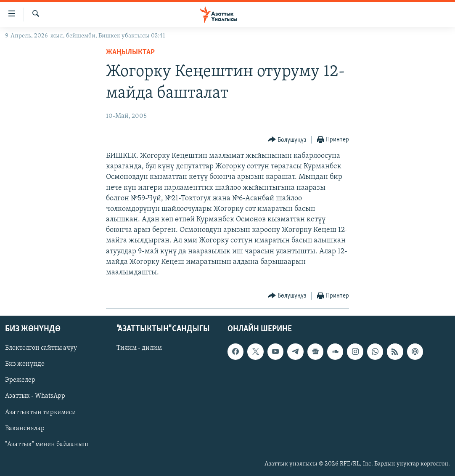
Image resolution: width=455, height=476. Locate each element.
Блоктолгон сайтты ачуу (41, 348)
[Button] (287, 140)
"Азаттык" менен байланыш (47, 444)
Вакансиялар (25, 428)
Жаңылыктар (130, 52)
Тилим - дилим (139, 348)
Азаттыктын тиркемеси (41, 412)
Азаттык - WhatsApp (35, 396)
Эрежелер (20, 380)
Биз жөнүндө (25, 364)
